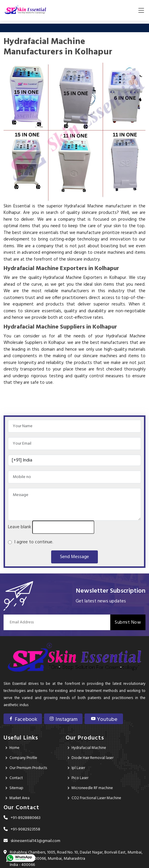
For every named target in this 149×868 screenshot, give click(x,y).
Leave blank (20, 527)
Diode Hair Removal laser (93, 758)
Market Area (20, 798)
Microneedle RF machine (92, 788)
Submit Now (128, 622)
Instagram (63, 720)
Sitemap (16, 788)
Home (14, 748)
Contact (16, 778)
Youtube (104, 720)
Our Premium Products (28, 768)
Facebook (23, 720)
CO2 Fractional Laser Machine (96, 798)
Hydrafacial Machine (89, 748)
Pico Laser (80, 778)
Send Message (74, 557)
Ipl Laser (78, 768)
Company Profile (23, 758)
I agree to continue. (33, 542)
